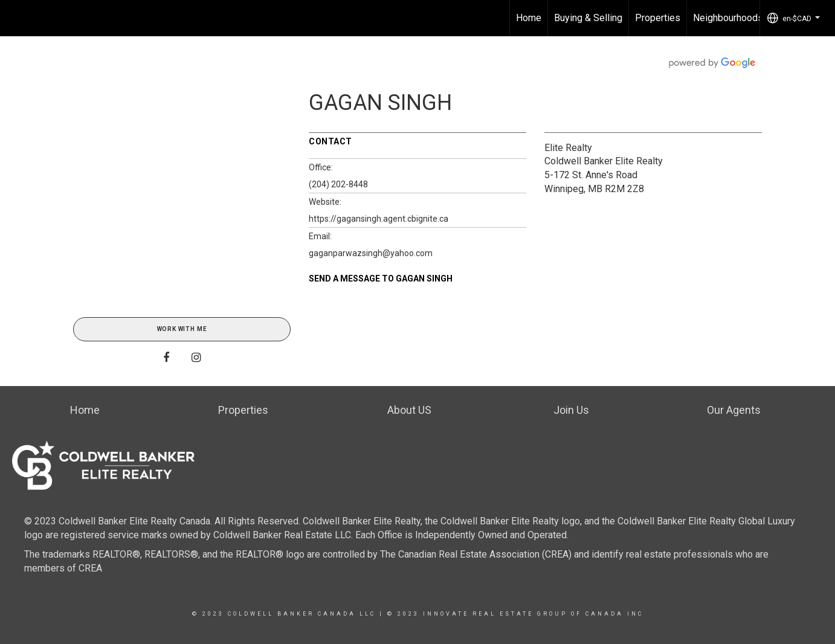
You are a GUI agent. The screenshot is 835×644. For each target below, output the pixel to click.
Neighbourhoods (728, 18)
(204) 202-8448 (338, 184)
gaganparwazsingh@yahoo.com (371, 253)
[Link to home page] (15, 18)
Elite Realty (568, 148)
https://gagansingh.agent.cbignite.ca (379, 219)
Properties (658, 18)
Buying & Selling (588, 18)
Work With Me (182, 329)
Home (529, 18)
